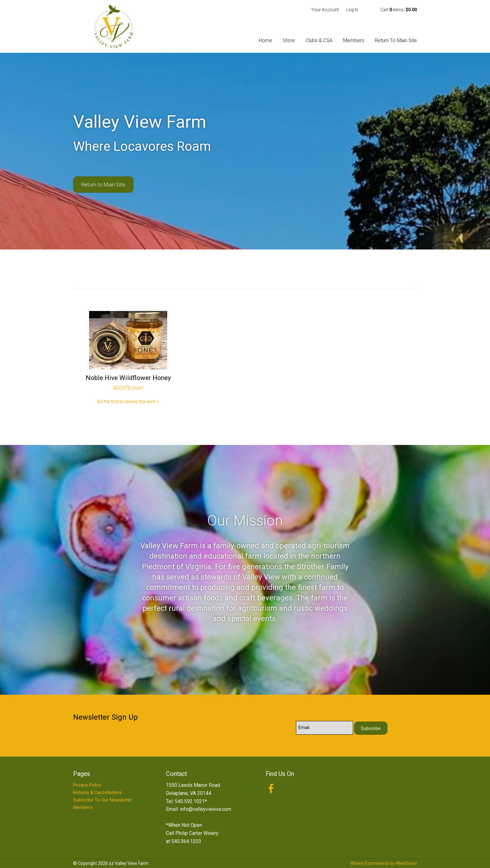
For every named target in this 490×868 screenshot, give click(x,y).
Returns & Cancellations (97, 793)
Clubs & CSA (319, 40)
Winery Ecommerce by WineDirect (384, 863)
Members (354, 40)
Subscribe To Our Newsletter (102, 800)
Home (265, 40)
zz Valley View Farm (114, 26)
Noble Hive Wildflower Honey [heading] (128, 378)
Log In (352, 10)
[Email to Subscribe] (325, 728)
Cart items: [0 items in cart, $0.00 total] (399, 10)
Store (289, 40)
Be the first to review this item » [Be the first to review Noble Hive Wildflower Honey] (128, 402)
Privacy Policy (87, 785)
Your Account (325, 10)
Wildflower (128, 388)
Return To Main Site (396, 40)
